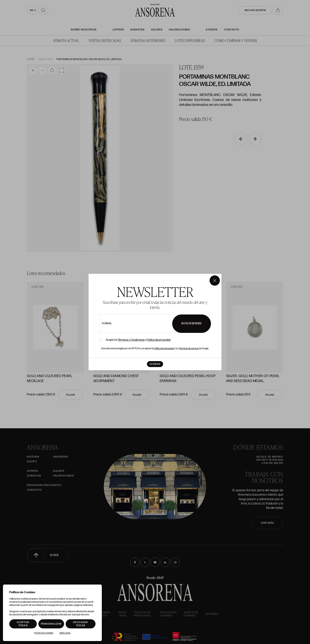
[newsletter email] (147, 324)
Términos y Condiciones (131, 340)
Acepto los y (138, 340)
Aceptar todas (23, 624)
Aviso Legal (65, 633)
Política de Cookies (44, 633)
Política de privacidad (159, 340)
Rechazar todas (80, 624)
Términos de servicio (189, 349)
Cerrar (155, 364)
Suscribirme (192, 323)
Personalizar (51, 624)
